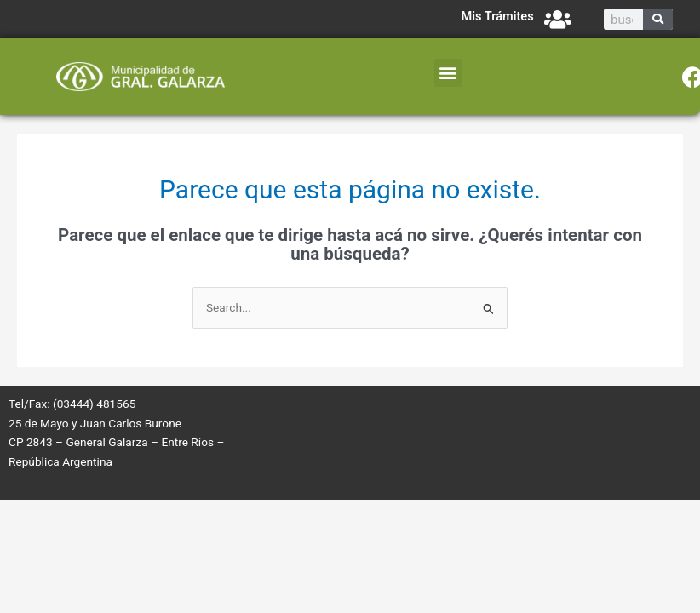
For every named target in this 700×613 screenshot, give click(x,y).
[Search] (658, 19)
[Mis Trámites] (557, 19)
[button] (448, 73)
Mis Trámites (497, 16)
